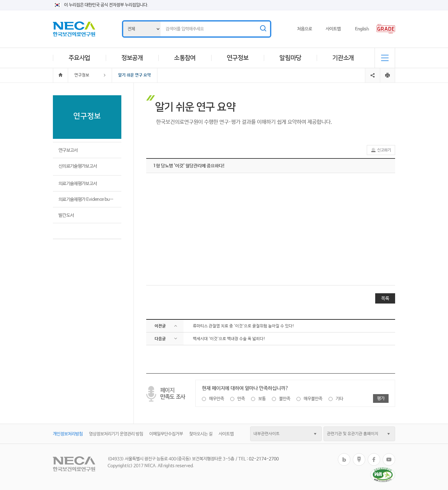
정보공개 (132, 58)
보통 (262, 399)
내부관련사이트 (267, 434)
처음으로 (305, 29)
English (362, 29)
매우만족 (217, 399)
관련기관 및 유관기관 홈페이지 (353, 434)
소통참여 (185, 58)
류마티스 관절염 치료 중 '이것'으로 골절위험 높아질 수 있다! (244, 326)
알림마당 (290, 58)
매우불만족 (313, 399)
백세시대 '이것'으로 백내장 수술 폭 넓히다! (229, 339)
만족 (241, 399)
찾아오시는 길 (201, 434)
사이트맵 (333, 29)
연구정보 (238, 58)
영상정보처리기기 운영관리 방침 (116, 434)
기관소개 (343, 58)
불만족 (285, 399)
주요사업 (79, 58)
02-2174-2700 (264, 459)
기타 (339, 399)
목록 (385, 298)
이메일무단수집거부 (166, 434)
